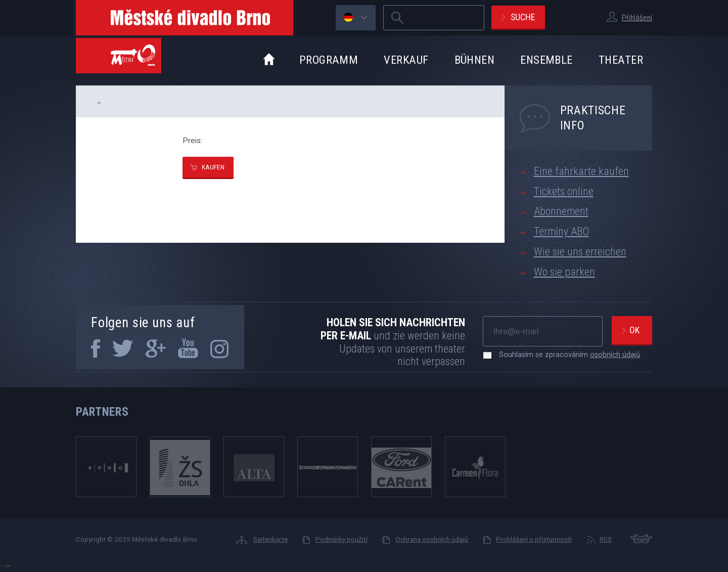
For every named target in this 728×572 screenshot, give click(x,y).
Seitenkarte (270, 539)
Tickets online (564, 191)
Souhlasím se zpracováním (564, 355)
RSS (606, 539)
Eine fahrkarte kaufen (581, 171)
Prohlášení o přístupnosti (534, 539)
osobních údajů (615, 355)
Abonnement (561, 211)
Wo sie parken (564, 272)
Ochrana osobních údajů (432, 539)
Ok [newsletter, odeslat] (634, 330)
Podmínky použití (342, 539)
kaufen (213, 167)
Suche (523, 17)
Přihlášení (637, 18)
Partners (102, 412)
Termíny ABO (561, 231)
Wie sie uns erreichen (580, 252)
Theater (621, 60)
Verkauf (406, 60)
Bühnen (475, 60)
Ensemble (547, 60)
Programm (329, 60)
